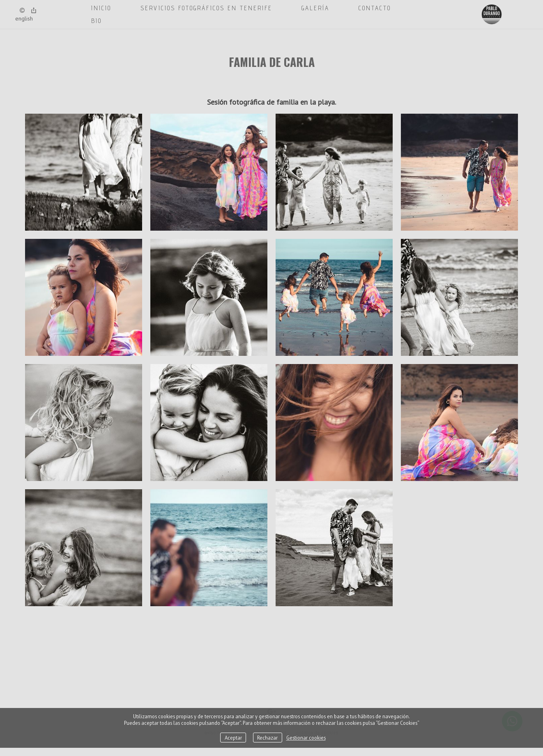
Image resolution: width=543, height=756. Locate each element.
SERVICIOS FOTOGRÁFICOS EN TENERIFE (206, 8)
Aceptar (233, 738)
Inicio (101, 8)
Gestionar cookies (306, 738)
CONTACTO (375, 8)
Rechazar (267, 738)
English (24, 18)
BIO (97, 21)
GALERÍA (315, 8)
